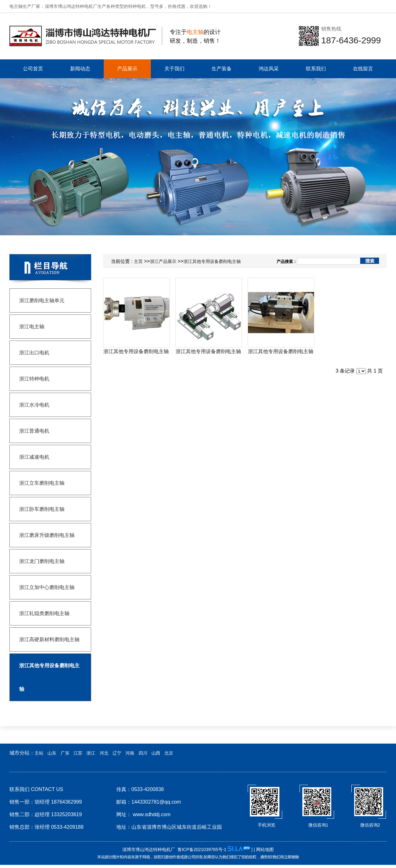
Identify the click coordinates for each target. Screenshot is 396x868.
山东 (52, 753)
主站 (39, 753)
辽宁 (117, 753)
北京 (169, 753)
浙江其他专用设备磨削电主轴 (212, 261)
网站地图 (265, 849)
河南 (130, 753)
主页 (138, 261)
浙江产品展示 (163, 261)
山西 (156, 753)
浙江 (91, 753)
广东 (65, 753)
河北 (104, 753)
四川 (143, 753)
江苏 (78, 753)
